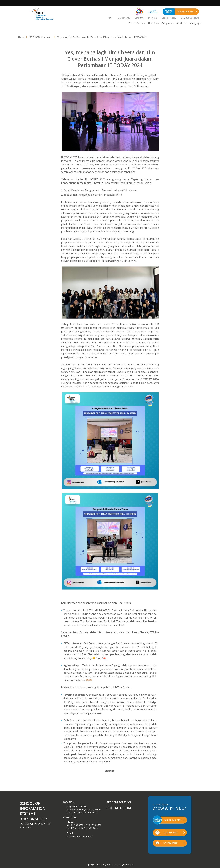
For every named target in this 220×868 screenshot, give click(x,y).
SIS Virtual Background (190, 18)
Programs (167, 23)
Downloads (153, 18)
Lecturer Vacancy (169, 18)
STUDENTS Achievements (41, 37)
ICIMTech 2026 (124, 18)
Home (110, 18)
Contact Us (139, 18)
